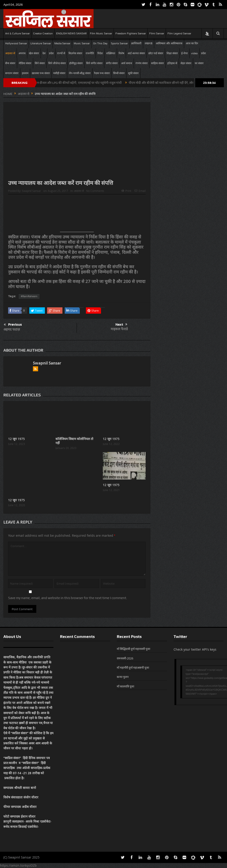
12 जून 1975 (16, 439)
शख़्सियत (111, 53)
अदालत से (10, 53)
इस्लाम (25, 73)
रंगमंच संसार (142, 63)
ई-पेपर (185, 53)
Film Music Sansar (101, 33)
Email (140, 191)
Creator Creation (43, 33)
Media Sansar (62, 43)
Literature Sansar (41, 43)
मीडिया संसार (25, 63)
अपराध (22, 53)
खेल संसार (34, 53)
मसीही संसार (59, 73)
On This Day (100, 43)
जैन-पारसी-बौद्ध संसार (80, 73)
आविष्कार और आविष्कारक (169, 43)
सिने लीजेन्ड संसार (57, 63)
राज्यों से (61, 53)
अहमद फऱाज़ (12, 329)
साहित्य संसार (157, 63)
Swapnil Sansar (31, 191)
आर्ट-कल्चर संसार (136, 53)
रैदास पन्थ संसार (102, 73)
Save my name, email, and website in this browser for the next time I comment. (68, 598)
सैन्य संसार (10, 63)
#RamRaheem (29, 296)
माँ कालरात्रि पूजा (125, 686)
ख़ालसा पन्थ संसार (41, 73)
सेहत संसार (186, 63)
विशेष (121, 53)
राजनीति (90, 53)
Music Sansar (82, 43)
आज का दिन (192, 43)
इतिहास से (172, 63)
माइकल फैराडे (119, 329)
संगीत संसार (112, 63)
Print (126, 191)
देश (44, 53)
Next (121, 325)
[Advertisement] (77, 215)
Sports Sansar (119, 43)
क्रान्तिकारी (136, 43)
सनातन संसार (12, 73)
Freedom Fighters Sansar (131, 33)
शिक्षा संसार (172, 53)
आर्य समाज (127, 63)
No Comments (95, 191)
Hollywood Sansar (16, 43)
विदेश (100, 53)
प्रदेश (51, 53)
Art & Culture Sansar (17, 33)
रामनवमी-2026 (125, 658)
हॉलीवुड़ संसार (76, 63)
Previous (13, 325)
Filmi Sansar (157, 33)
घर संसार (199, 63)
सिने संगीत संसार (94, 63)
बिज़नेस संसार (75, 53)
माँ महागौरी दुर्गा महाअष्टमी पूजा (133, 668)
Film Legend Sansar (179, 33)
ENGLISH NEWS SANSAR (71, 33)
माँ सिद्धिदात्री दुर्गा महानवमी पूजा (133, 649)
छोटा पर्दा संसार (156, 53)
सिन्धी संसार (119, 73)
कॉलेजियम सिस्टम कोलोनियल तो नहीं (74, 441)
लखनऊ (149, 43)
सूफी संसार (133, 73)
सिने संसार (40, 63)
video (194, 53)
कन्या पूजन (123, 677)
